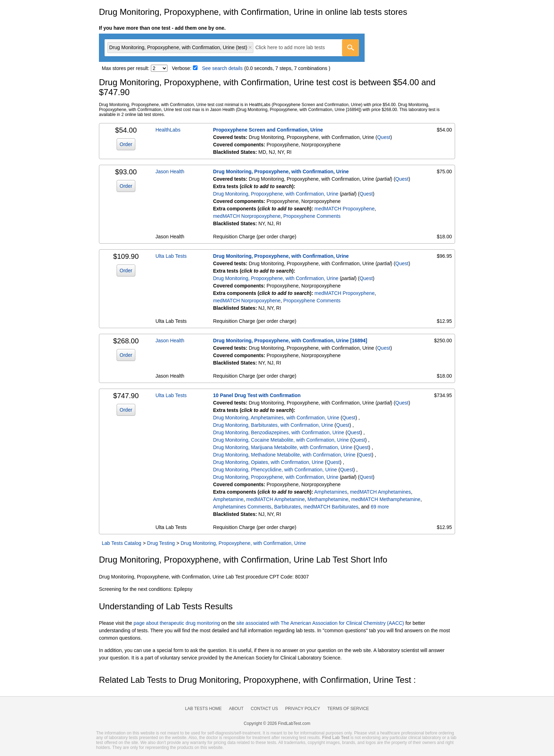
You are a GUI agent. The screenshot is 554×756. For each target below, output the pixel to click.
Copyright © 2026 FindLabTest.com (277, 723)
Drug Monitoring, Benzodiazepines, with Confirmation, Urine (279, 432)
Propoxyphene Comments (312, 216)
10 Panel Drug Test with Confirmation (257, 395)
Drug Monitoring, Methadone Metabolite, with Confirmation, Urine (284, 455)
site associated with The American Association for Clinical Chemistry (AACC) (320, 623)
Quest (384, 137)
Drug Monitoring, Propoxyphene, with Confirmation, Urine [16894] (290, 341)
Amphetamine (228, 499)
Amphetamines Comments (242, 507)
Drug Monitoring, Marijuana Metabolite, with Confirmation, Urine (283, 447)
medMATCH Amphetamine (275, 499)
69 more (380, 507)
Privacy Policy (303, 709)
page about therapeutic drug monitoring (177, 623)
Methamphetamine (328, 499)
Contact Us (264, 709)
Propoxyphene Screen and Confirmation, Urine (268, 130)
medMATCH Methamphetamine (386, 499)
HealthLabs (168, 130)
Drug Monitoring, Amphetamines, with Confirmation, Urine (276, 418)
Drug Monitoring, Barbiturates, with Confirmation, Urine (273, 425)
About (236, 709)
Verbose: (182, 68)
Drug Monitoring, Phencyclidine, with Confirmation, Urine (275, 470)
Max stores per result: (126, 68)
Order (126, 144)
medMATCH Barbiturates (331, 507)
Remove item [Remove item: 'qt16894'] (250, 47)
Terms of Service (348, 709)
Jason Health (170, 171)
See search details (222, 68)
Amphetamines (331, 492)
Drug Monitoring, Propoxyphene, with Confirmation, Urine (281, 171)
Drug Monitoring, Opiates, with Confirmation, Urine (268, 462)
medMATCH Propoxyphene (344, 209)
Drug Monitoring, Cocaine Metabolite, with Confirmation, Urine (281, 440)
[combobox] (232, 48)
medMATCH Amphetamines (380, 492)
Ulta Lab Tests (171, 256)
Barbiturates (287, 507)
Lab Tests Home (204, 709)
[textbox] (295, 48)
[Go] (350, 48)
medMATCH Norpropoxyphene (247, 216)
